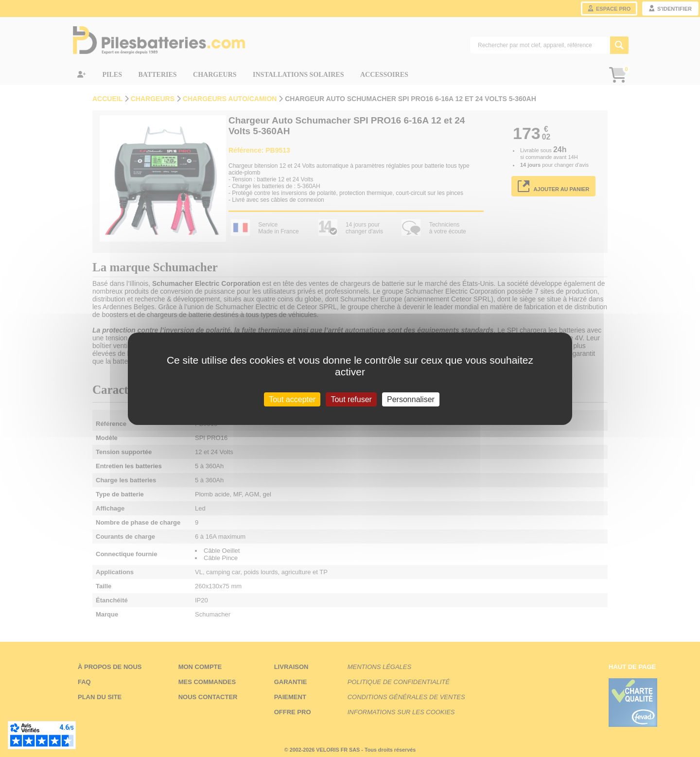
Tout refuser (351, 399)
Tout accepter (292, 399)
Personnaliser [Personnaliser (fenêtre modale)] (411, 399)
